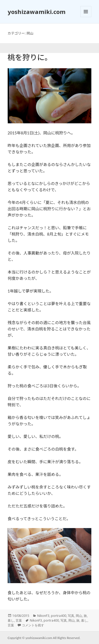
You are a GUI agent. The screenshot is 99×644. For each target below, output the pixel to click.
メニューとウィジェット (86, 17)
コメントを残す (33, 625)
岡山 (79, 616)
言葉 (19, 620)
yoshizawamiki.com (37, 12)
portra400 (59, 616)
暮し (11, 620)
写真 (71, 616)
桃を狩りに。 (30, 57)
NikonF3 (43, 616)
